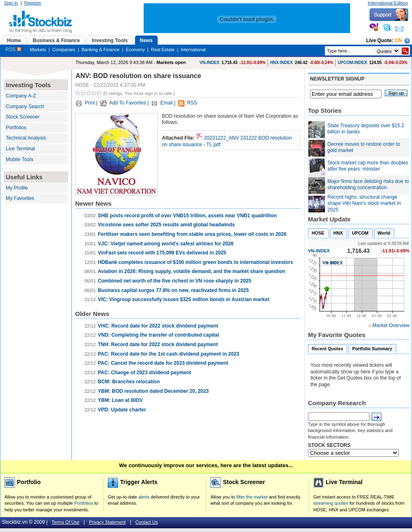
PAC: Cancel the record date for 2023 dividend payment (163, 363)
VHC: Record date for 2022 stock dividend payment (158, 326)
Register (33, 3)
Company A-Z (21, 96)
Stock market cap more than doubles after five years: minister (368, 166)
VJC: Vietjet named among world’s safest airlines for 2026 (166, 244)
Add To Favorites (128, 103)
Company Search (25, 107)
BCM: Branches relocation (129, 382)
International (193, 50)
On (398, 40)
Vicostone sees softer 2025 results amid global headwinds (166, 225)
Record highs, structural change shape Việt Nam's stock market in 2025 (364, 203)
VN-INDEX (210, 63)
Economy (135, 50)
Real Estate (163, 50)
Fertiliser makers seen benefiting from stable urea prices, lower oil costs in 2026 (192, 234)
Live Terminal (20, 149)
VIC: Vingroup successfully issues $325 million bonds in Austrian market (184, 299)
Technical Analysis (26, 138)
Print (90, 103)
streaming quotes (331, 503)
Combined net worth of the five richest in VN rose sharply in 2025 (174, 281)
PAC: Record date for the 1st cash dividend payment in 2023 (169, 354)
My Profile (17, 188)
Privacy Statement (107, 522)
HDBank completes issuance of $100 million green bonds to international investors (195, 262)
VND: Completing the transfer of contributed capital (158, 335)
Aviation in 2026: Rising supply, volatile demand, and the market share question (192, 271)
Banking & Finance (100, 50)
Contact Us (147, 522)
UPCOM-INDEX (352, 63)
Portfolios (16, 128)
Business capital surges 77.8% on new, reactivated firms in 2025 (173, 290)
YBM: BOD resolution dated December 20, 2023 (153, 391)
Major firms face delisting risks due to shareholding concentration (368, 185)
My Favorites (20, 198)
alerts (144, 497)
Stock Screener (23, 117)
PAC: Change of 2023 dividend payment (144, 373)
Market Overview (391, 325)
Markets (38, 50)
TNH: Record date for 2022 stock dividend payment (158, 344)
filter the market (252, 497)
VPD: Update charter (122, 410)
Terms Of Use (65, 522)
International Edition (388, 3)
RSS (13, 50)
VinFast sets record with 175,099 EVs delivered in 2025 (162, 253)
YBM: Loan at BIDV (120, 400)
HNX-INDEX (281, 63)
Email (166, 103)
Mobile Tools (19, 159)
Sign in (11, 3)
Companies (64, 50)
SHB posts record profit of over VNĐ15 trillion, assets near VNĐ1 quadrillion (187, 216)
